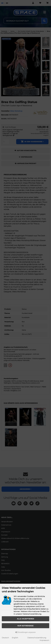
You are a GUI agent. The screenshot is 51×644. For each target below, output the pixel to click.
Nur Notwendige (25, 626)
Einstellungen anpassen (26, 632)
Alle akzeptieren (26, 619)
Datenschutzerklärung (37, 638)
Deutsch (5, 638)
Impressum (44, 640)
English (15, 638)
